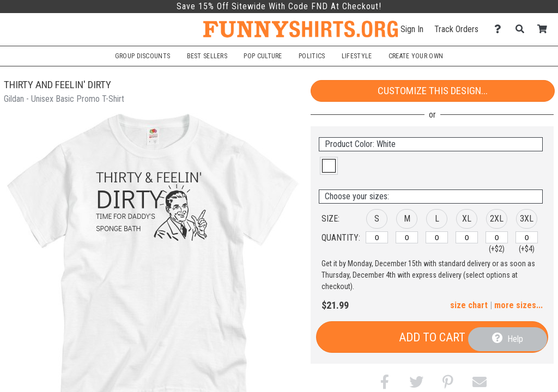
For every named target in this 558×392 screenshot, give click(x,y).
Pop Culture (263, 56)
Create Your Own (416, 56)
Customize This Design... (433, 91)
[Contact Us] (501, 29)
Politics (312, 56)
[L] (437, 237)
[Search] (523, 29)
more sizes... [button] (518, 305)
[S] (377, 237)
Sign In (412, 29)
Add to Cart (432, 337)
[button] (329, 166)
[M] (407, 237)
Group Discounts (142, 56)
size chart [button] (469, 305)
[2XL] (497, 237)
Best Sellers (207, 56)
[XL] (467, 237)
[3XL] (527, 237)
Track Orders (456, 29)
